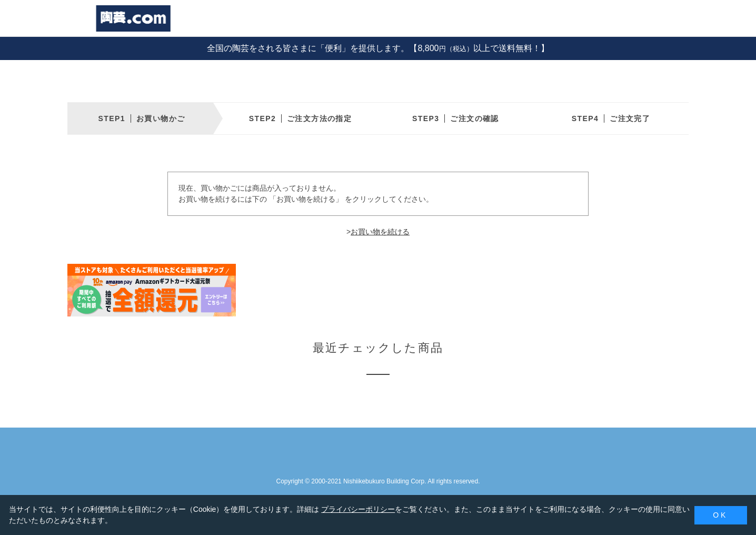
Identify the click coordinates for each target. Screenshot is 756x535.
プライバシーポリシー (358, 509)
